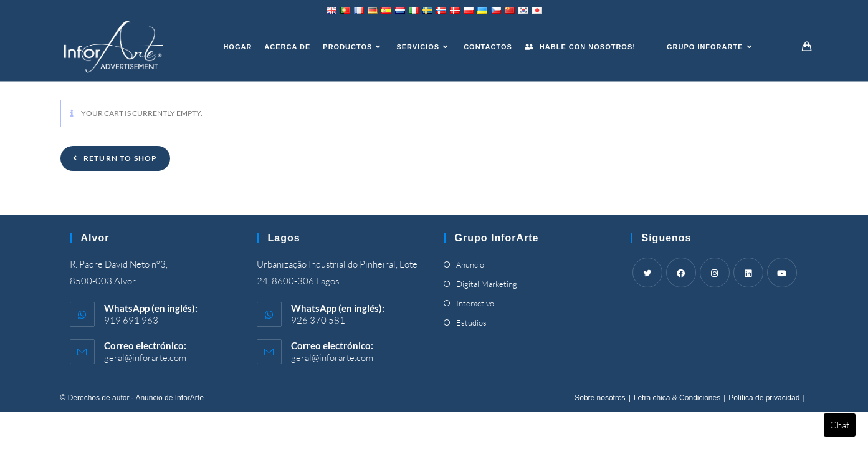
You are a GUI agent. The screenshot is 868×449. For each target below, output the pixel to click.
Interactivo (475, 303)
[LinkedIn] (748, 273)
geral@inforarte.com (145, 358)
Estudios (471, 322)
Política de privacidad (764, 398)
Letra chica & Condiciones (677, 398)
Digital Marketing (487, 284)
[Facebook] (681, 273)
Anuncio (470, 264)
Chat (840, 425)
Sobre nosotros (600, 398)
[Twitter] (647, 273)
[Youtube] (782, 273)
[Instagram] (715, 273)
